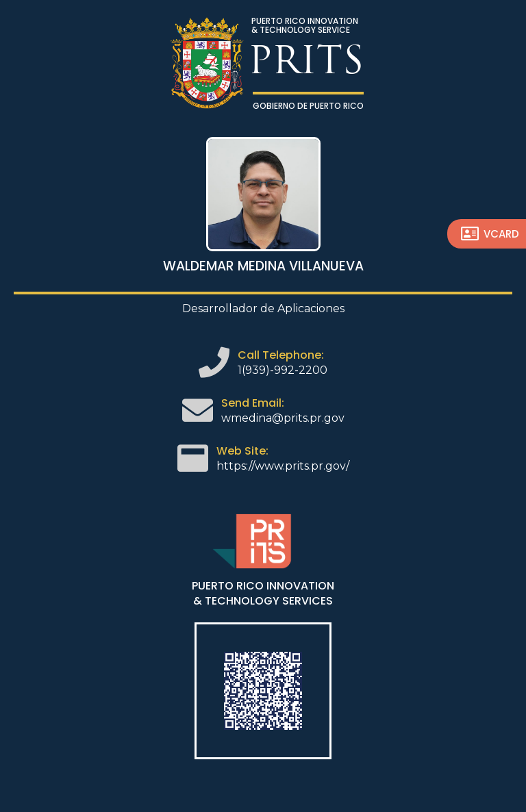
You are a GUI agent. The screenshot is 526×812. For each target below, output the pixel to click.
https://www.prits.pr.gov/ (283, 466)
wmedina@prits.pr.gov (283, 418)
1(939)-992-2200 (283, 370)
